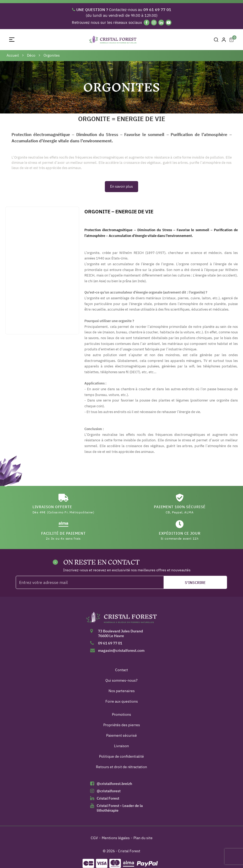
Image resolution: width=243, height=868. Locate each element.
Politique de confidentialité (121, 756)
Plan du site (143, 838)
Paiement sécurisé (121, 735)
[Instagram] (154, 23)
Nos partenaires (122, 691)
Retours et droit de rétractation (121, 767)
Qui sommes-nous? (121, 680)
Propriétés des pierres (122, 725)
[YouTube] (169, 23)
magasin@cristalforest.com (121, 650)
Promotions (121, 714)
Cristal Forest (108, 798)
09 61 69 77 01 (110, 643)
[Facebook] (147, 23)
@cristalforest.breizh (114, 784)
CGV (94, 838)
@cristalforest (109, 791)
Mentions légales (116, 838)
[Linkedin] (161, 23)
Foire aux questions (122, 701)
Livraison (121, 746)
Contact (121, 670)
